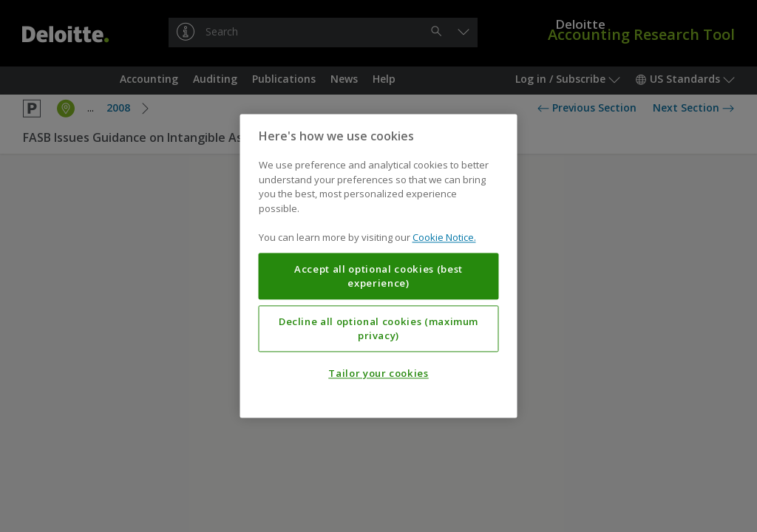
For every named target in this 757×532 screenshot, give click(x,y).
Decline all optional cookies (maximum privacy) (378, 329)
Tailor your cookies (378, 374)
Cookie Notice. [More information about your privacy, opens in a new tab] (444, 238)
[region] (379, 266)
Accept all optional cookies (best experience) (378, 276)
